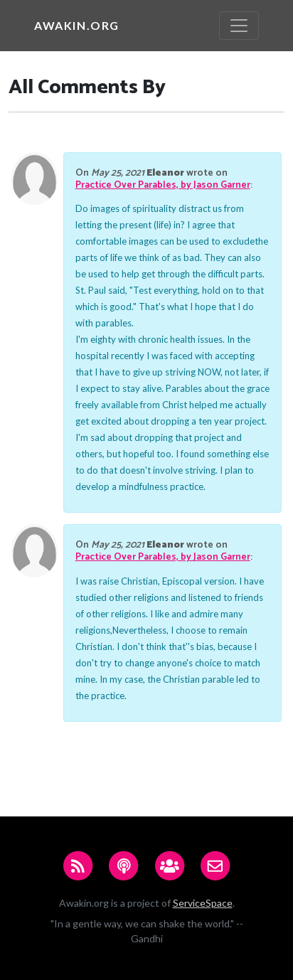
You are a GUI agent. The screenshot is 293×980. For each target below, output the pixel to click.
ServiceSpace (203, 903)
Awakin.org (77, 25)
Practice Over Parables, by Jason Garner (163, 185)
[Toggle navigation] (239, 26)
